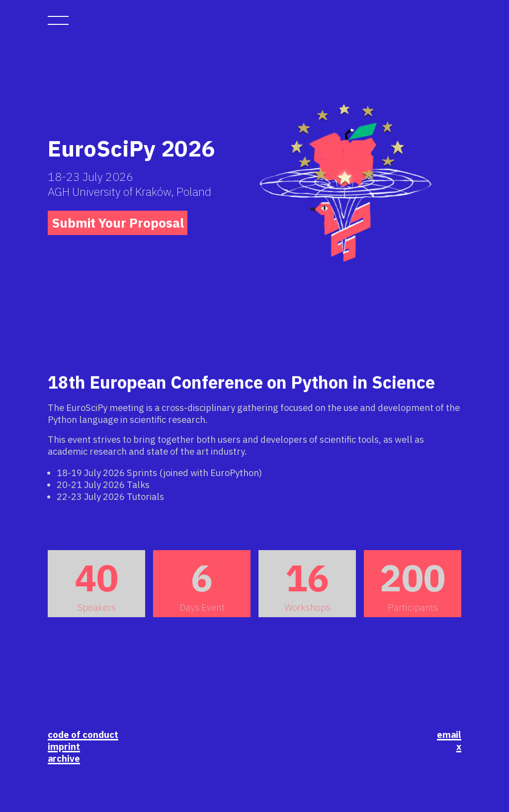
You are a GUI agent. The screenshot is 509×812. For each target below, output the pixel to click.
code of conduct (83, 734)
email (449, 734)
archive (64, 758)
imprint (64, 746)
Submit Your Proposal (118, 223)
